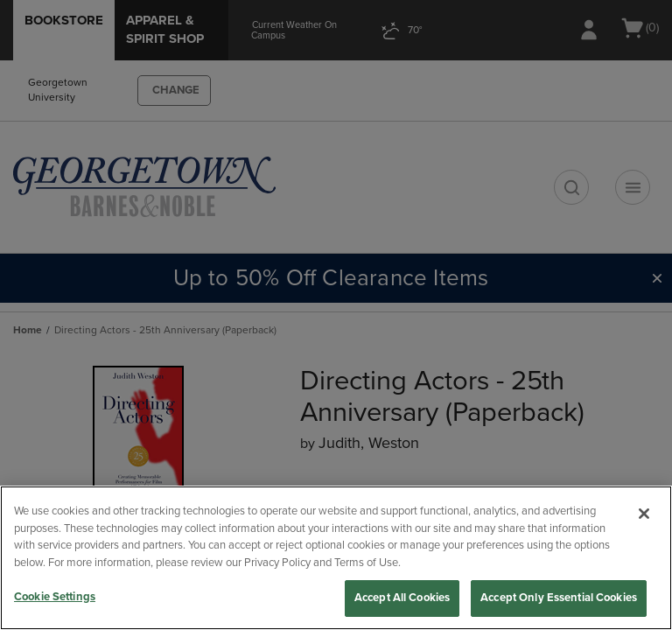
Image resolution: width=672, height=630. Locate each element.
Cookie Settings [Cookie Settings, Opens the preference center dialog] (55, 597)
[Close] (644, 514)
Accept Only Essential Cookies (559, 598)
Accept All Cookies (402, 598)
